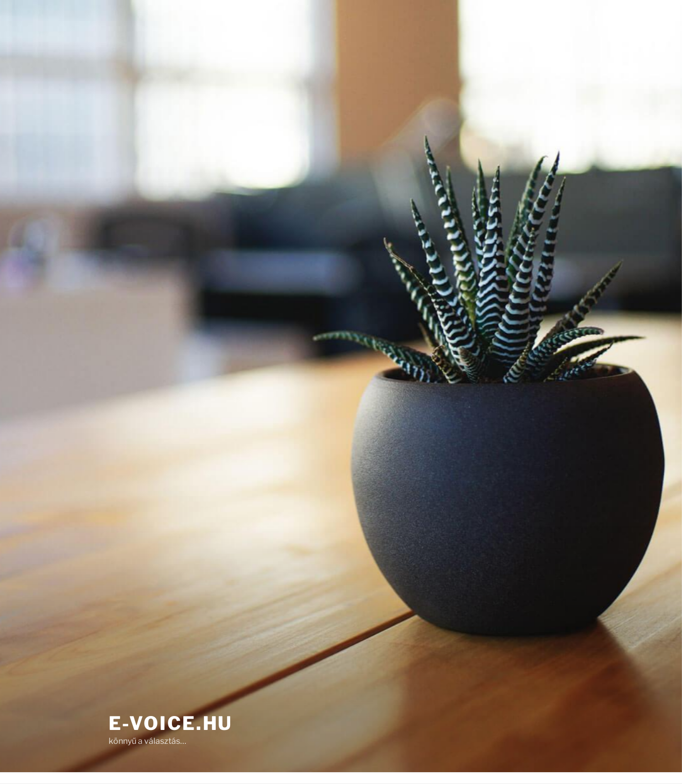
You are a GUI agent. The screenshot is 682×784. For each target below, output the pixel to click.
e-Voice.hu (171, 723)
